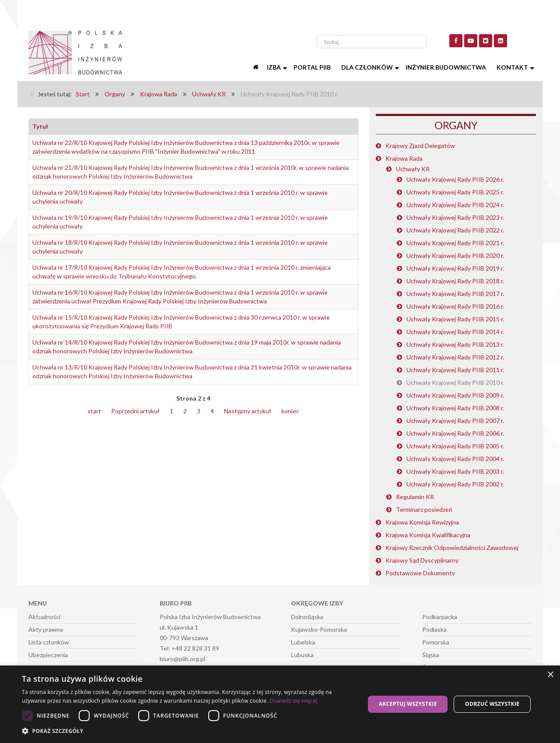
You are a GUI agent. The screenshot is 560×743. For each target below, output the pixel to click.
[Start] (256, 67)
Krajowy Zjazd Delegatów (420, 146)
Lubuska (302, 655)
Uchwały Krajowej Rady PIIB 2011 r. (455, 370)
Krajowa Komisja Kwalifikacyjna (428, 535)
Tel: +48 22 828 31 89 (189, 648)
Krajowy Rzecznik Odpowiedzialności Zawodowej (452, 548)
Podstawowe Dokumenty (420, 573)
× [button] (550, 675)
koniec (290, 411)
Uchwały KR (413, 169)
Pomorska (436, 642)
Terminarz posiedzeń (424, 509)
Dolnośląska (307, 617)
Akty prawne (46, 629)
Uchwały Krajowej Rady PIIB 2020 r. (455, 255)
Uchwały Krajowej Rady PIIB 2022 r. (455, 230)
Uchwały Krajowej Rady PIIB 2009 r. (455, 395)
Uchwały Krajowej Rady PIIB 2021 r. (455, 243)
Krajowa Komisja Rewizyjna (422, 522)
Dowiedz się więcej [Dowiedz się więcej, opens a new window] (294, 701)
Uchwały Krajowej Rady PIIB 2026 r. (455, 179)
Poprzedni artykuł (135, 411)
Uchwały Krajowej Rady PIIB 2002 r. (455, 484)
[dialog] (280, 704)
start (94, 411)
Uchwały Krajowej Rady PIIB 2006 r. (455, 433)
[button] (188, 731)
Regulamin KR (415, 497)
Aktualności (44, 617)
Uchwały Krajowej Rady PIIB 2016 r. (455, 306)
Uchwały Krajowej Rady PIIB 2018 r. (455, 281)
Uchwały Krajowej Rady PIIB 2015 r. (455, 319)
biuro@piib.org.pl (182, 659)
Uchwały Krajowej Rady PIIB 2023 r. (455, 217)
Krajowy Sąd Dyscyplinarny (422, 560)
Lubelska (303, 642)
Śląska (431, 655)
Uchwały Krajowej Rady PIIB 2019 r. (455, 268)
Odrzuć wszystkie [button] (492, 704)
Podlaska (434, 629)
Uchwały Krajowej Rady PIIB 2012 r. (455, 357)
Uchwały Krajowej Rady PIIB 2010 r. (455, 382)
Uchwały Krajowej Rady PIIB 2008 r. (455, 408)
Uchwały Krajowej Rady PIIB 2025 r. (455, 192)
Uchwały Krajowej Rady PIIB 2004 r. (455, 459)
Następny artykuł (248, 411)
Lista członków (49, 642)
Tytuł (40, 126)
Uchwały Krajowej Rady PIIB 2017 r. (455, 294)
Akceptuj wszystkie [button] (408, 704)
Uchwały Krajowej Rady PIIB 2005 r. (455, 446)
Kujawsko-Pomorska (319, 629)
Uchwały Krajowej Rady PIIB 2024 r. (455, 205)
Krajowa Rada (404, 158)
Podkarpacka (440, 617)
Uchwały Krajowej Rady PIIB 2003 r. (455, 471)
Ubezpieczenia (48, 655)
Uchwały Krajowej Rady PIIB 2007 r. (455, 421)
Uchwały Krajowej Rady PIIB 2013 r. (455, 344)
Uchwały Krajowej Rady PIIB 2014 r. (455, 332)
